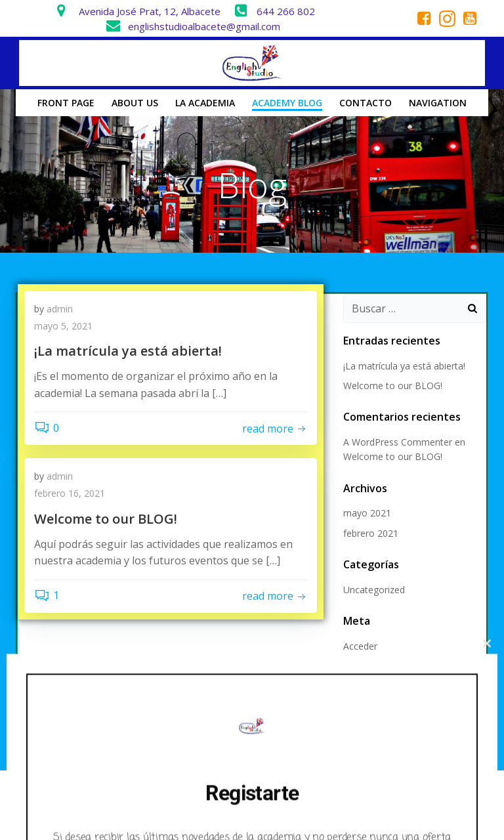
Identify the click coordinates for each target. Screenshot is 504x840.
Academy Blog (287, 103)
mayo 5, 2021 (63, 326)
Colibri (404, 805)
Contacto (366, 103)
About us (135, 103)
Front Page (66, 103)
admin (60, 309)
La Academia (205, 103)
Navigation (438, 103)
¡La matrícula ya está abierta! (404, 366)
